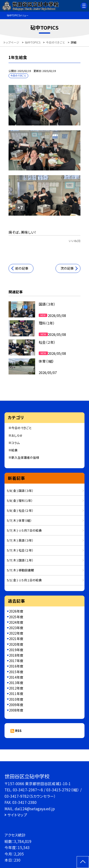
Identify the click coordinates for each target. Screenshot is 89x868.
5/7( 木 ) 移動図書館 (20, 570)
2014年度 (16, 677)
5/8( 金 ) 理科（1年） (20, 501)
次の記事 (67, 268)
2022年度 (16, 633)
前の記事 (22, 268)
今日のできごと (21, 428)
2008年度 (16, 710)
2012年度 (16, 688)
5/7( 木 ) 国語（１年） (20, 560)
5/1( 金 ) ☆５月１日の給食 (24, 580)
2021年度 (16, 639)
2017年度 (16, 661)
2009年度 (16, 705)
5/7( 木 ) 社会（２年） (20, 550)
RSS (18, 730)
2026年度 (16, 611)
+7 (20, 207)
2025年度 (16, 617)
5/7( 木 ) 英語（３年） (20, 540)
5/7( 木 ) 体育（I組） (19, 520)
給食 (14, 450)
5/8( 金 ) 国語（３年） (20, 491)
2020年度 (16, 644)
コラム (16, 443)
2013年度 (16, 683)
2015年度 (16, 672)
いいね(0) (75, 241)
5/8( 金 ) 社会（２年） (20, 510)
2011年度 (16, 694)
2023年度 (16, 628)
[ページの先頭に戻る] (83, 862)
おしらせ (17, 435)
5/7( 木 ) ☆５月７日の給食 (24, 530)
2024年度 (16, 622)
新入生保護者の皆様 (25, 457)
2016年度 (16, 666)
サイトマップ (17, 815)
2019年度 (16, 650)
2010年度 (16, 699)
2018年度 (16, 655)
